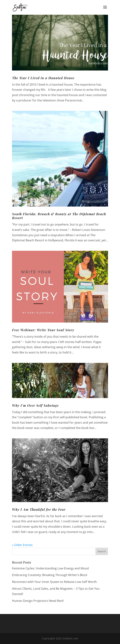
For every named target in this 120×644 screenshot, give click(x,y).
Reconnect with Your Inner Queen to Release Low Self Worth (54, 582)
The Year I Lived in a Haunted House (43, 78)
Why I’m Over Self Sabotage (35, 405)
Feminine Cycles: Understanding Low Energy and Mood (50, 568)
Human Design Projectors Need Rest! (38, 601)
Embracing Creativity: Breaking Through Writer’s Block (50, 575)
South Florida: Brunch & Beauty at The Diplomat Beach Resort (59, 216)
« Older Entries (22, 545)
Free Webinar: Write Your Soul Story (43, 330)
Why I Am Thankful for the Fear (39, 509)
